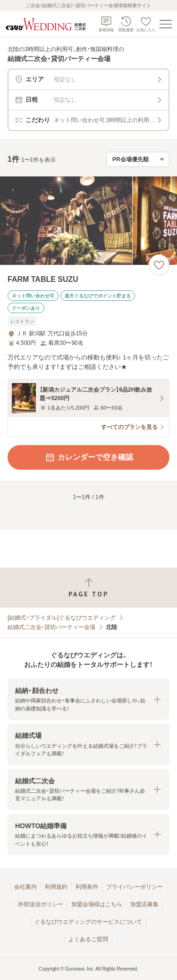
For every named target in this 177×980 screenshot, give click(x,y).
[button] (88, 699)
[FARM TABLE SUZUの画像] (88, 221)
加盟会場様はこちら (97, 904)
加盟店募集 (144, 904)
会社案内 (25, 887)
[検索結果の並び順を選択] (138, 159)
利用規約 (56, 887)
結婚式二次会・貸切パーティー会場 (51, 627)
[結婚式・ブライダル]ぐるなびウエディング (62, 618)
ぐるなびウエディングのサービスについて (88, 922)
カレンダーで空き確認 (89, 457)
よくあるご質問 (88, 939)
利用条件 (87, 887)
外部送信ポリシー (41, 904)
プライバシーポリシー (135, 887)
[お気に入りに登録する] (159, 265)
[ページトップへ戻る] (88, 588)
